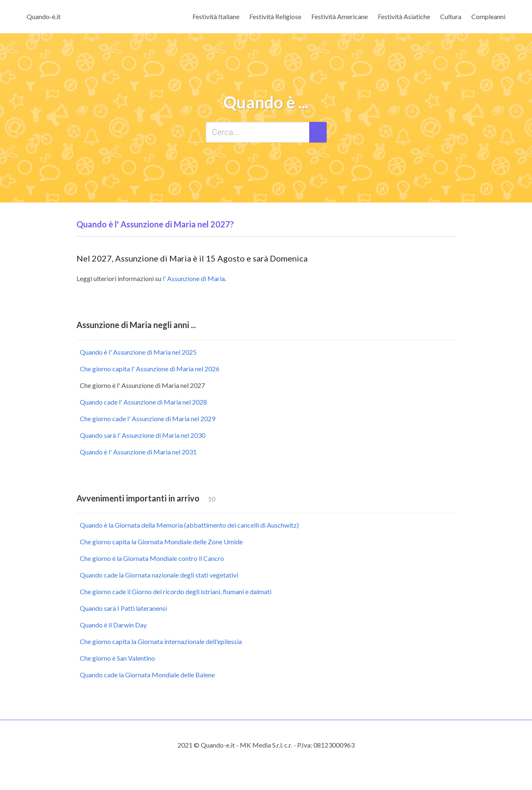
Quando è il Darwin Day (113, 625)
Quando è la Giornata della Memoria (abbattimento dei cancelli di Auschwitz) (189, 525)
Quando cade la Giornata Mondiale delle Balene (147, 675)
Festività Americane (340, 16)
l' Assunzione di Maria (194, 278)
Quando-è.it (44, 16)
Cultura (451, 16)
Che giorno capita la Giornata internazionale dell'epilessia (161, 641)
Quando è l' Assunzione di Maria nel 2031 (138, 452)
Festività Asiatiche (404, 16)
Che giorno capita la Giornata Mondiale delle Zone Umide (161, 542)
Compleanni (488, 16)
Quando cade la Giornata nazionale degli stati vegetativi (159, 575)
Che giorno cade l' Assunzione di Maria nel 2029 (148, 418)
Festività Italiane (216, 16)
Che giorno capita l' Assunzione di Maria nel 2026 (150, 369)
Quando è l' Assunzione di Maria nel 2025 (138, 352)
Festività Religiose (275, 16)
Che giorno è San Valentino (117, 658)
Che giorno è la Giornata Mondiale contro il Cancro (152, 558)
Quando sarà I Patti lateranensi (123, 608)
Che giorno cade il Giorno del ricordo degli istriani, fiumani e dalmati (176, 591)
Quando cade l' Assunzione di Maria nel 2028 (143, 402)
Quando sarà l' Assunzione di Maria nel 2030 (143, 435)
